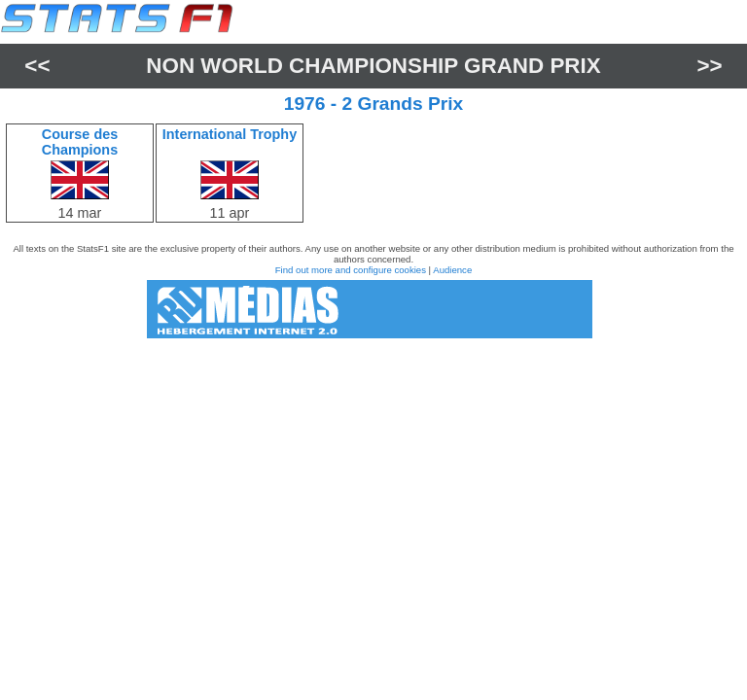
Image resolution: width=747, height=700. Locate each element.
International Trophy (230, 134)
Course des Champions (80, 142)
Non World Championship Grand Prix (373, 66)
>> (710, 66)
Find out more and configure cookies (351, 270)
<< (37, 66)
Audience (452, 270)
